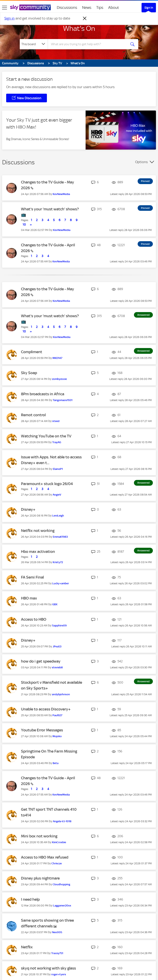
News (87, 7)
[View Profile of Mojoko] (57, 736)
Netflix (27, 947)
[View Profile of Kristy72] (58, 562)
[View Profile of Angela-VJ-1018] (62, 821)
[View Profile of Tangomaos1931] (63, 400)
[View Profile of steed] (56, 421)
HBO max (29, 598)
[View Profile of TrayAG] (57, 442)
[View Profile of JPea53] (57, 646)
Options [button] (141, 162)
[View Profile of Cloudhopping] (61, 884)
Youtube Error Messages (42, 730)
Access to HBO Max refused (45, 857)
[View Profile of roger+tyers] (59, 974)
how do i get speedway (41, 661)
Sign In (149, 8)
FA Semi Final (32, 577)
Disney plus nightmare (40, 878)
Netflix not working (38, 531)
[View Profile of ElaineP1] (58, 469)
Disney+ (28, 509)
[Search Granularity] (34, 44)
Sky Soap (29, 373)
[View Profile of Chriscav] (57, 863)
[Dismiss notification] (85, 18)
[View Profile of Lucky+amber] (61, 583)
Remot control (33, 415)
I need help (30, 899)
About (114, 7)
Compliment (32, 352)
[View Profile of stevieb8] (57, 667)
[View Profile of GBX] (55, 604)
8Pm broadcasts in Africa (43, 394)
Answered (143, 315)
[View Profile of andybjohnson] (61, 694)
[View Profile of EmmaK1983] (60, 537)
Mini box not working (39, 836)
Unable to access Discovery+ (46, 709)
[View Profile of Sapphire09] (59, 625)
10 (24, 225)
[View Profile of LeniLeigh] (58, 516)
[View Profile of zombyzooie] (59, 379)
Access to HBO (34, 619)
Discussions (67, 7)
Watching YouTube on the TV (46, 436)
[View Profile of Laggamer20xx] (62, 906)
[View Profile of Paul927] (57, 715)
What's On (79, 28)
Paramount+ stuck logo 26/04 (47, 484)
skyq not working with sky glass (48, 968)
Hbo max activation (38, 552)
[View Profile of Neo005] (57, 932)
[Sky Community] (30, 7)
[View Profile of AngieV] (57, 495)
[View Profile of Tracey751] (57, 953)
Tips (100, 7)
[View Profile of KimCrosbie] (59, 842)
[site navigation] (5, 8)
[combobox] (89, 44)
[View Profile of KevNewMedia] (61, 194)
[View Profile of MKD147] (57, 358)
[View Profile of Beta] (56, 763)
